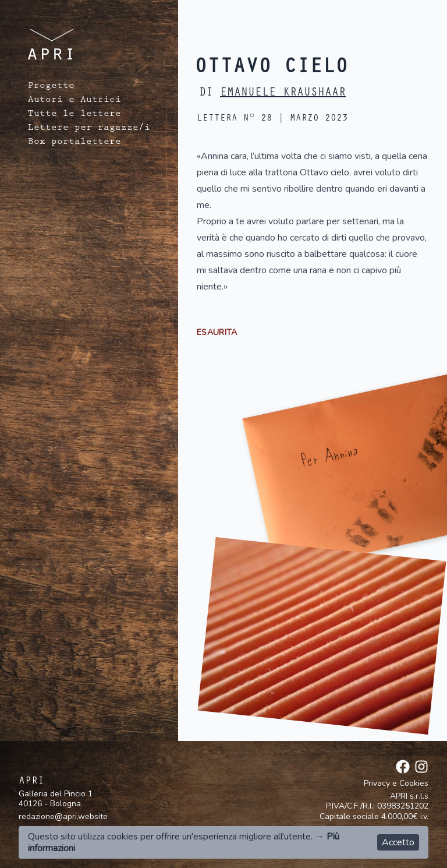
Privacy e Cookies (396, 784)
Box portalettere (74, 143)
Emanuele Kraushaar (283, 94)
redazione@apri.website (63, 816)
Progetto (51, 87)
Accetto (398, 842)
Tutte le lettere (74, 115)
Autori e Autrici (74, 101)
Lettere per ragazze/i (89, 129)
